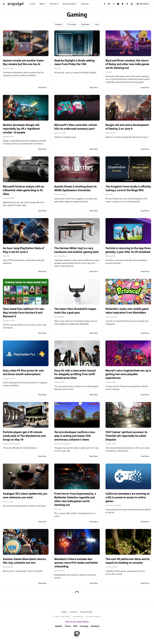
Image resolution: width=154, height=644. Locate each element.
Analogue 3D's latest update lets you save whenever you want (25, 496)
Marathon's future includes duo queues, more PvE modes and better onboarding (76, 563)
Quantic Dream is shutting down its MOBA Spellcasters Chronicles (75, 188)
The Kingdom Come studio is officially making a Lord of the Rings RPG (128, 188)
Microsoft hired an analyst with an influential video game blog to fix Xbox (23, 190)
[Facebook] (104, 4)
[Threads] (127, 4)
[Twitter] (114, 4)
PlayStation (85, 24)
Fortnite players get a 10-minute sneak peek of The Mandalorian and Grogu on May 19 (24, 436)
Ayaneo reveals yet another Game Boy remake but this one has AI (23, 62)
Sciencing (84, 626)
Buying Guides (69, 4)
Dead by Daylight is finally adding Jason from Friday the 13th (74, 62)
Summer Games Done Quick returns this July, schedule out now (24, 561)
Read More (42, 88)
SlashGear (95, 626)
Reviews (54, 4)
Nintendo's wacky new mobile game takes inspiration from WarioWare (127, 311)
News (42, 4)
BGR (75, 626)
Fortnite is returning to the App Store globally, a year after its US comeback (128, 250)
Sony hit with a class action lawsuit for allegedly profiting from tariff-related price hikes (75, 374)
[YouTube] (118, 4)
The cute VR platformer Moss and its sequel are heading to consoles (128, 561)
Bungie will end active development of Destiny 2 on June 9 (127, 127)
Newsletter (143, 4)
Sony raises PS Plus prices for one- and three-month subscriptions (24, 373)
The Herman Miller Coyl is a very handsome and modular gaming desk (76, 250)
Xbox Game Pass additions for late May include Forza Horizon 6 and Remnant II (24, 313)
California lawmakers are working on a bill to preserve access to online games (128, 497)
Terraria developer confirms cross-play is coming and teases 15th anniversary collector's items (75, 436)
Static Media (65, 617)
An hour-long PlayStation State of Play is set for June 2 (24, 250)
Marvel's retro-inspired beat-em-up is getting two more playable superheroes (128, 374)
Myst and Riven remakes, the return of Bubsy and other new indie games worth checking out (127, 64)
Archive (74, 612)
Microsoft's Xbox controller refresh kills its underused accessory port (76, 127)
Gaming (84, 4)
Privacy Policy (87, 612)
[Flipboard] (123, 4)
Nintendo (59, 24)
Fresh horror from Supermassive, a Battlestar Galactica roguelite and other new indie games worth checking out (75, 499)
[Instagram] (109, 4)
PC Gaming (72, 24)
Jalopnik (58, 626)
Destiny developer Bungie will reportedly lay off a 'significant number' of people (21, 129)
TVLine (68, 626)
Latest (33, 4)
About (64, 612)
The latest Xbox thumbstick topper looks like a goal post (75, 311)
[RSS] (132, 4)
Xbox (97, 24)
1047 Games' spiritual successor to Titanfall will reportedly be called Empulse (126, 436)
